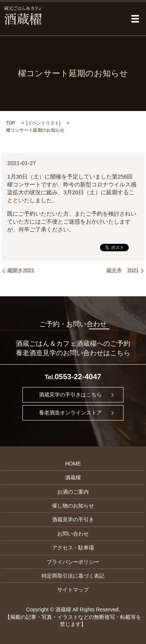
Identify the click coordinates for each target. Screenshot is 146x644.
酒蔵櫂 (73, 477)
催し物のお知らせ (73, 506)
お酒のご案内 (73, 492)
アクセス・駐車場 (73, 548)
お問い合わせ (73, 534)
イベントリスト (43, 123)
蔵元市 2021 (123, 270)
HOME (73, 464)
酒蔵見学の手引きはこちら (70, 395)
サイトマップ (73, 590)
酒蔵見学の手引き (73, 519)
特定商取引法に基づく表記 (73, 576)
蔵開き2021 (21, 270)
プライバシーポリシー (73, 562)
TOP (10, 123)
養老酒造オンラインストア (70, 413)
